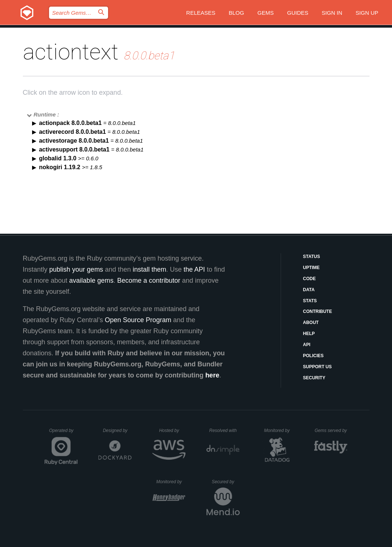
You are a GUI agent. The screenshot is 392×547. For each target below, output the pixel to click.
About (311, 323)
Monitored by (279, 431)
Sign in (332, 13)
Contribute (318, 311)
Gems (266, 13)
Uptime (311, 268)
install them (150, 269)
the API (194, 269)
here (212, 375)
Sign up (367, 13)
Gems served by (331, 431)
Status (312, 257)
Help (309, 334)
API (307, 345)
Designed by (117, 431)
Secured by (226, 482)
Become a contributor (149, 281)
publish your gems (76, 269)
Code (310, 279)
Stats (310, 301)
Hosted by (172, 431)
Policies (313, 356)
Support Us (318, 367)
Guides (298, 13)
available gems (91, 281)
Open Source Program (138, 320)
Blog (236, 13)
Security (314, 378)
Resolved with (224, 431)
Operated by (63, 433)
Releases (201, 13)
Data (309, 290)
